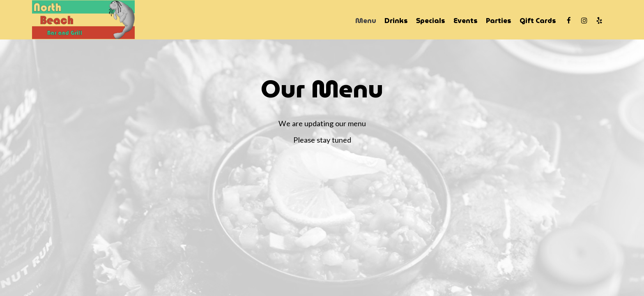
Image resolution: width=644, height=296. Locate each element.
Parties (499, 21)
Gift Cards (538, 21)
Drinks (396, 21)
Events (466, 21)
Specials (431, 21)
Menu (366, 21)
